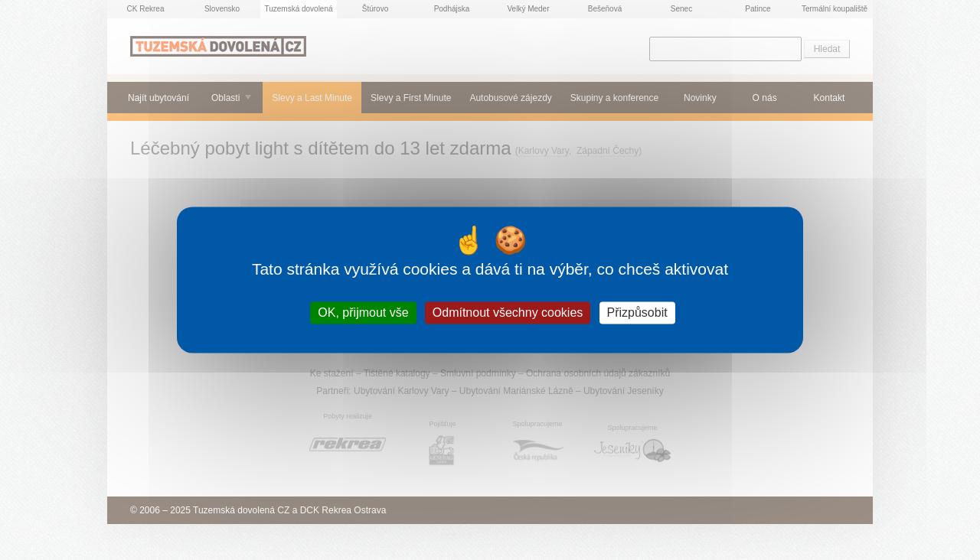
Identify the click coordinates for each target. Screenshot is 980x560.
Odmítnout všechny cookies (508, 313)
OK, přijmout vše (363, 313)
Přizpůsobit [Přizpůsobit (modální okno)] (637, 313)
